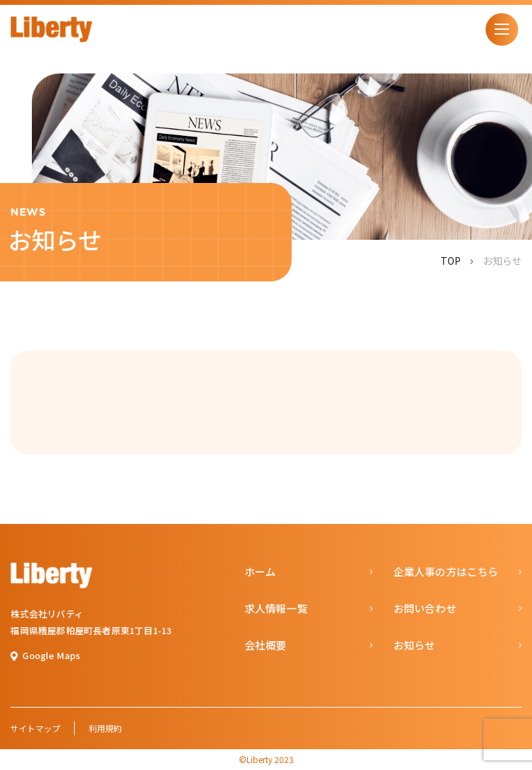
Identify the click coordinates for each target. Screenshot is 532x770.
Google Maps (51, 655)
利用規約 (105, 728)
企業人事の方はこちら (446, 571)
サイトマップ (35, 728)
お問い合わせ (425, 608)
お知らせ (415, 645)
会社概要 (266, 645)
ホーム (260, 571)
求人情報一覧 (276, 608)
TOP (451, 261)
